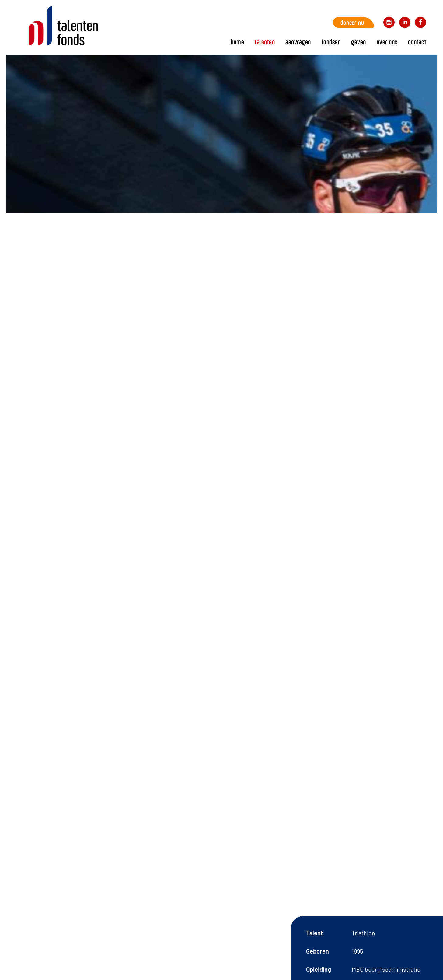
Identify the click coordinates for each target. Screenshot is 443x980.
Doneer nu (352, 22)
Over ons (387, 42)
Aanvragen (298, 42)
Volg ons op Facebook (421, 23)
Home (63, 26)
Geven (359, 42)
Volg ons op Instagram (389, 23)
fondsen (331, 42)
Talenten (265, 42)
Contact (417, 42)
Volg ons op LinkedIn (405, 23)
